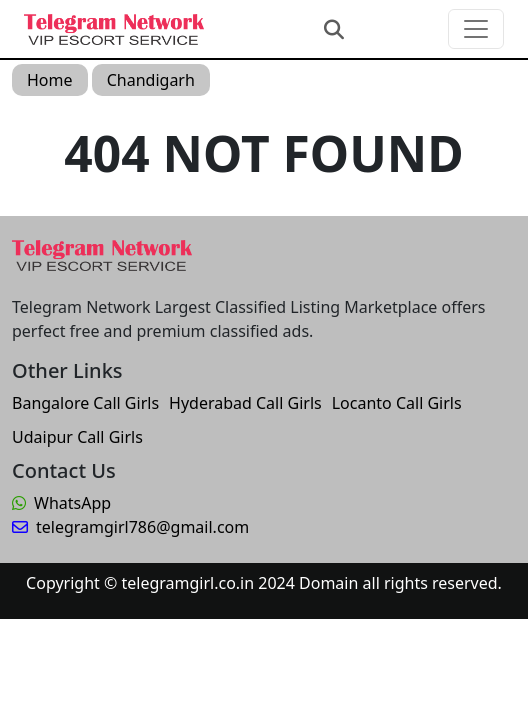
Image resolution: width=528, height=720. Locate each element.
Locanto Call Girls (397, 403)
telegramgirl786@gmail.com (130, 527)
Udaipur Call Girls (77, 437)
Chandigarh (151, 80)
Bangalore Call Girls (85, 403)
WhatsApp (61, 503)
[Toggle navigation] (476, 29)
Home (50, 80)
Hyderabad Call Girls (245, 403)
